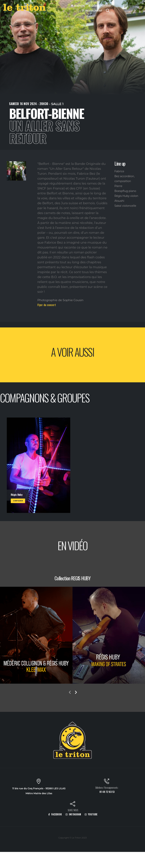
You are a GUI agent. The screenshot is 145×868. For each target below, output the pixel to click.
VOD (106, 6)
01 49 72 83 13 (107, 792)
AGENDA (78, 6)
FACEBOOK (55, 814)
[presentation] (70, 693)
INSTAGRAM (73, 814)
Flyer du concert (47, 305)
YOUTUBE (91, 814)
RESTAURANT (92, 11)
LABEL (94, 6)
